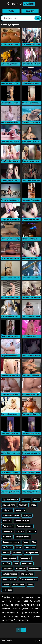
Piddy (34, 505)
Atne (34, 542)
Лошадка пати (9, 505)
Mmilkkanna (7, 569)
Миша (31, 585)
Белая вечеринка (10, 574)
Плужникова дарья (11, 516)
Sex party (20, 531)
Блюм (25, 542)
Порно (21, 4)
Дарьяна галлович (25, 526)
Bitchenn (6, 553)
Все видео (30, 11)
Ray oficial (7, 537)
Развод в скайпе (22, 521)
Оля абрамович (31, 553)
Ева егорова (8, 526)
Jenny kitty (21, 510)
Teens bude (7, 590)
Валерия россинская (28, 579)
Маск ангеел (27, 563)
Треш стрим (25, 558)
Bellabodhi (7, 521)
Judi (16, 563)
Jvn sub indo (30, 547)
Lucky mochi (7, 510)
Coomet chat (8, 531)
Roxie (19, 547)
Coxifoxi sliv (7, 547)
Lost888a (17, 553)
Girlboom (26, 500)
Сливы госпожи (9, 579)
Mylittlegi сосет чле (10, 500)
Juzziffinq (6, 563)
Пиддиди (32, 531)
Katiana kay (20, 569)
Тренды (11, 11)
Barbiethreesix (18, 585)
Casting (6, 585)
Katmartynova (34, 569)
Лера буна (27, 516)
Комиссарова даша (11, 542)
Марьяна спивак (9, 558)
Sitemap (38, 641)
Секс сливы (6, 641)
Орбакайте (23, 505)
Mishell (36, 500)
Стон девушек (27, 574)
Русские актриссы (22, 537)
